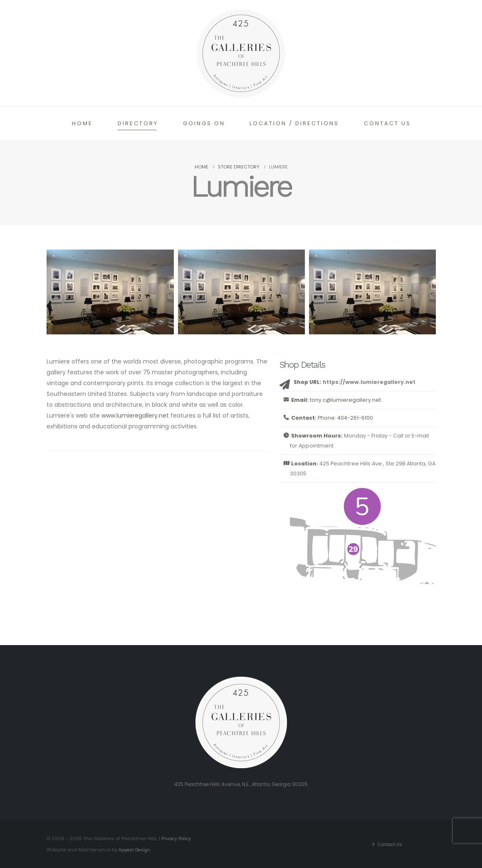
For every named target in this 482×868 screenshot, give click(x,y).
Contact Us (387, 123)
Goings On (204, 123)
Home (82, 123)
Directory (138, 123)
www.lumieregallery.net (135, 415)
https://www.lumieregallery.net (369, 382)
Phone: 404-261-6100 (345, 418)
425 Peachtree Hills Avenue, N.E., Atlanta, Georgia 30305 (241, 784)
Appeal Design (136, 849)
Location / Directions (294, 123)
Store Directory (239, 167)
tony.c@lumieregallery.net (345, 400)
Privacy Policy (177, 838)
